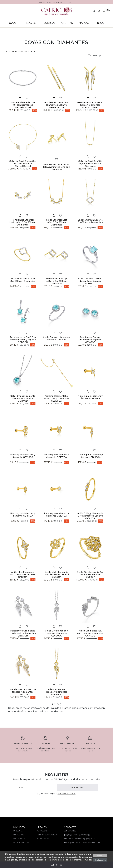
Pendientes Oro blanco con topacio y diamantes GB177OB (23, 633)
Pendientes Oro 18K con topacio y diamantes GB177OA (23, 692)
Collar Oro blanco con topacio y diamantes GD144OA (56, 633)
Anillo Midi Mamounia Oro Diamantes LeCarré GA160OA (56, 575)
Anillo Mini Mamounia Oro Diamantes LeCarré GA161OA (23, 575)
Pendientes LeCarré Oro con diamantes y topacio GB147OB (23, 340)
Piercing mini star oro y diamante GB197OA (56, 456)
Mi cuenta (18, 831)
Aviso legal (42, 831)
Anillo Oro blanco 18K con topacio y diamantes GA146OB (90, 633)
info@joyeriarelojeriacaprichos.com (83, 843)
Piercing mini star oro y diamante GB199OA (90, 397)
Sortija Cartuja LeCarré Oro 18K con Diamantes (23, 280)
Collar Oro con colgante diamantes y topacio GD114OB (23, 398)
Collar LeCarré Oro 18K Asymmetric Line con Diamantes (90, 164)
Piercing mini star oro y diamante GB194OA (56, 515)
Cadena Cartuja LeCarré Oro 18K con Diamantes (90, 221)
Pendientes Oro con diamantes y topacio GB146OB (90, 340)
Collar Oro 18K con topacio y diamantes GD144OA (56, 692)
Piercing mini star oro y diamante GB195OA (23, 515)
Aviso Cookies (43, 839)
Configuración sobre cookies (100, 861)
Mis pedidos (19, 835)
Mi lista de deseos (22, 843)
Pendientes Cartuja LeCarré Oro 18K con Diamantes (56, 281)
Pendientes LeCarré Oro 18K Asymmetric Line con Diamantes (56, 167)
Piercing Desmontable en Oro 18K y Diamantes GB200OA (56, 398)
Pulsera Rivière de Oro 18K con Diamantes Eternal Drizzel (23, 105)
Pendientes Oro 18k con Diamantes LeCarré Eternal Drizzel (56, 105)
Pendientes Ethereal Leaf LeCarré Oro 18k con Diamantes (23, 222)
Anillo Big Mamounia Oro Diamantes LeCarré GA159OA (90, 575)
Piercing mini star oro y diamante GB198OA (23, 456)
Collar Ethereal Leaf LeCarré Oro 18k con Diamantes (56, 222)
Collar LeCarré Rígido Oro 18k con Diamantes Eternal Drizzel (23, 164)
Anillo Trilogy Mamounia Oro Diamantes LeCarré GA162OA (90, 516)
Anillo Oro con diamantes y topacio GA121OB (56, 338)
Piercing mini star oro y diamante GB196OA (90, 456)
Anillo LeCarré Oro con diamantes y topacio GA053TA (90, 281)
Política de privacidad (67, 794)
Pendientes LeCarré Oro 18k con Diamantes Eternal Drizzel (90, 105)
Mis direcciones (21, 839)
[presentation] (57, 802)
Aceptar (100, 856)
